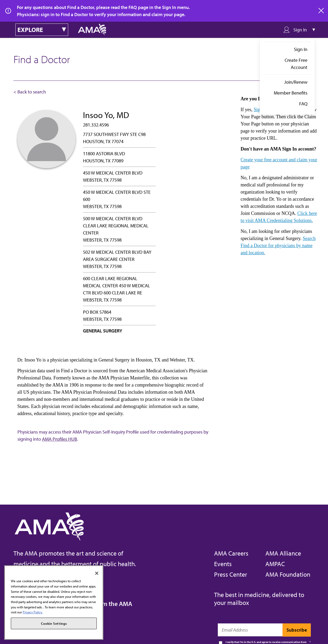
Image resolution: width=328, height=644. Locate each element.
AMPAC (275, 564)
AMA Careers (231, 553)
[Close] (97, 573)
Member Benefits (291, 93)
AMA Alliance (283, 553)
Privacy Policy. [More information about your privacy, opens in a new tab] (33, 612)
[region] (54, 603)
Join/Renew (296, 82)
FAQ (303, 104)
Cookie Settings (54, 623)
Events (223, 564)
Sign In (301, 49)
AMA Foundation (288, 574)
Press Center (231, 574)
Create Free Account (296, 64)
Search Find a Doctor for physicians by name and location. (278, 246)
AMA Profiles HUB (60, 439)
